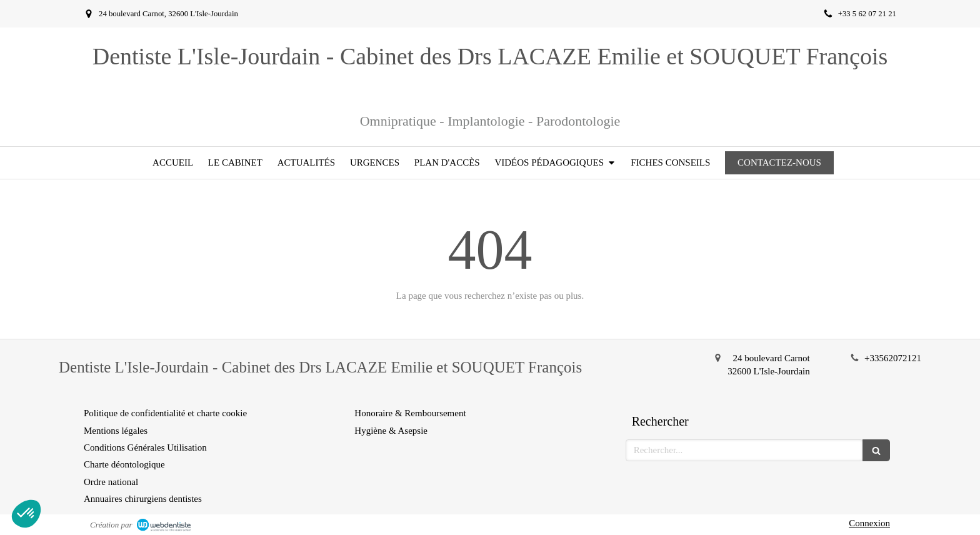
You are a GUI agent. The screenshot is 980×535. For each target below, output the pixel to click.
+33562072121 (893, 358)
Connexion (869, 523)
